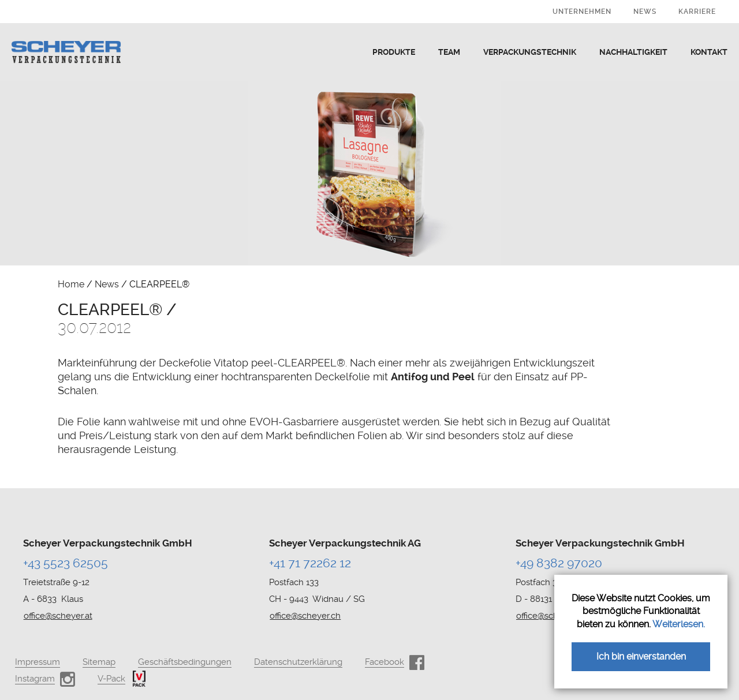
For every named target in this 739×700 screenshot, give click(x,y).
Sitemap (99, 662)
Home (71, 284)
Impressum (38, 662)
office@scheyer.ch (305, 616)
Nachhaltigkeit (633, 52)
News (645, 12)
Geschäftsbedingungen (185, 662)
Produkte (394, 52)
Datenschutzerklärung (298, 662)
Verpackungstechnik (530, 52)
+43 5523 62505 (66, 563)
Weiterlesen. (679, 624)
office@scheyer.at (58, 616)
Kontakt (709, 52)
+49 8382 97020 (559, 563)
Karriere (697, 12)
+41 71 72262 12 (310, 563)
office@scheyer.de (552, 616)
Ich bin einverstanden (641, 656)
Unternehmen (582, 12)
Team (449, 52)
